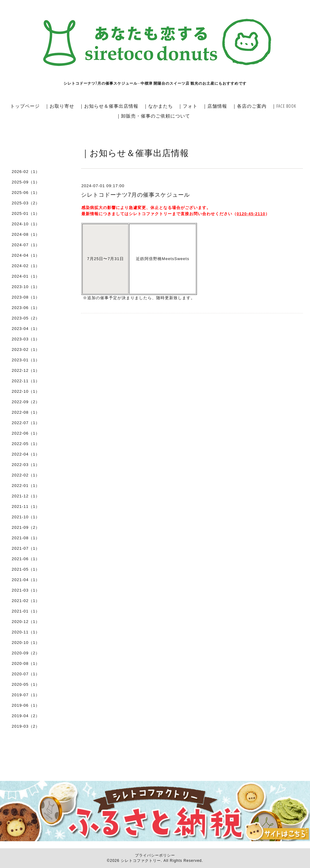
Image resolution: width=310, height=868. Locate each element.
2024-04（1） (26, 255)
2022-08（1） (26, 412)
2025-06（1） (26, 193)
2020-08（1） (26, 663)
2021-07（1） (26, 548)
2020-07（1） (26, 674)
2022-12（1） (26, 370)
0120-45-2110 (251, 214)
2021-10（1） (26, 517)
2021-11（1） (26, 506)
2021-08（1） (26, 538)
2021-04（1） (26, 580)
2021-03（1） (26, 590)
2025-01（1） (26, 213)
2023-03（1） (26, 339)
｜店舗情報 (215, 106)
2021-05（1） (26, 569)
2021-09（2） (26, 527)
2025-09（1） (26, 182)
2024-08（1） (26, 234)
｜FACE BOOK (284, 106)
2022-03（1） (26, 465)
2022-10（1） (26, 391)
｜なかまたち (158, 106)
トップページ (25, 106)
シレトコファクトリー (141, 861)
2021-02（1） (26, 601)
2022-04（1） (26, 454)
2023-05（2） (26, 318)
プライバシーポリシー (155, 855)
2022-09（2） (26, 402)
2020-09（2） (26, 653)
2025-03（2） (26, 203)
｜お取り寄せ (59, 106)
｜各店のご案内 (249, 106)
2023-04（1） (26, 329)
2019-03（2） (26, 726)
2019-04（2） (26, 716)
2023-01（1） (26, 360)
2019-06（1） (26, 705)
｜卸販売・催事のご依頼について (153, 116)
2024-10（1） (26, 224)
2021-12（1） (26, 496)
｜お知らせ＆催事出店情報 (109, 106)
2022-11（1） (26, 381)
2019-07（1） (26, 695)
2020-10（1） (26, 643)
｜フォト (188, 106)
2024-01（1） (26, 276)
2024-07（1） (26, 245)
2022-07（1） (26, 423)
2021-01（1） (26, 611)
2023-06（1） (26, 308)
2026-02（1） (26, 172)
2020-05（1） (26, 684)
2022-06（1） (26, 433)
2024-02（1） (26, 266)
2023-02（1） (26, 350)
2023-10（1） (26, 287)
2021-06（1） (26, 559)
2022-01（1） (26, 486)
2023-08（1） (26, 297)
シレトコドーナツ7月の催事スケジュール (135, 195)
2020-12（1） (26, 622)
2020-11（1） (26, 632)
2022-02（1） (26, 475)
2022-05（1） (26, 444)
